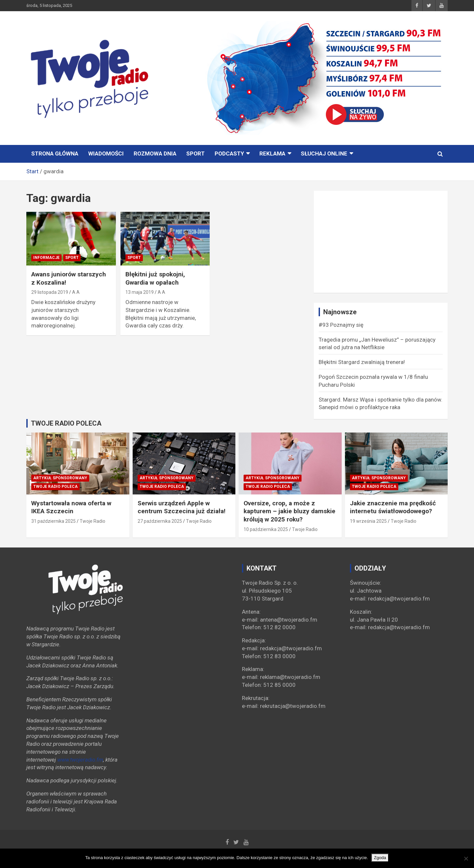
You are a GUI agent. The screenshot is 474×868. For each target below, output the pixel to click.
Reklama (272, 154)
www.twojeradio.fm (80, 760)
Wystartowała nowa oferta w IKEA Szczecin (71, 507)
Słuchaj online (324, 154)
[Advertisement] (381, 242)
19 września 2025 (368, 521)
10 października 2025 (266, 529)
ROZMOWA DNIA (155, 154)
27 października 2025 (160, 521)
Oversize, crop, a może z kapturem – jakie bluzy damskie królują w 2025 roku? (290, 511)
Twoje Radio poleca (55, 487)
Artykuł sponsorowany (60, 478)
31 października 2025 (53, 521)
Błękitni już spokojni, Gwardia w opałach (155, 278)
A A (76, 292)
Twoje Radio (92, 521)
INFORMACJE (46, 258)
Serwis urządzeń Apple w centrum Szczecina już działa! (182, 507)
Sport (196, 154)
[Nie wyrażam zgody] (466, 858)
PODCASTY (229, 154)
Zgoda (380, 858)
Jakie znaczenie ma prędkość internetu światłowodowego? (393, 507)
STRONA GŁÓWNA (55, 154)
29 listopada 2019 (50, 292)
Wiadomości (106, 154)
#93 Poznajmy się (341, 325)
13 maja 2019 (140, 292)
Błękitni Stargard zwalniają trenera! (362, 362)
